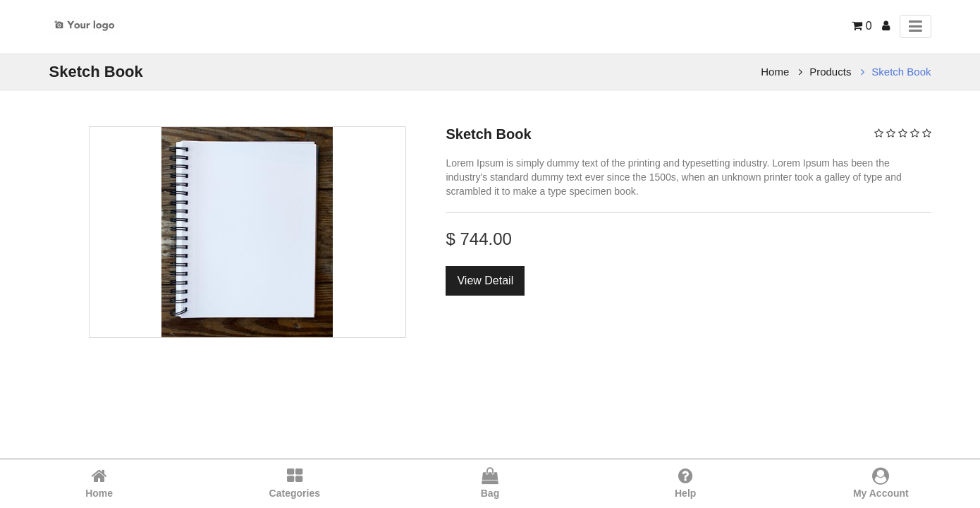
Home (775, 72)
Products (830, 72)
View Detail (485, 280)
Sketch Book (901, 72)
